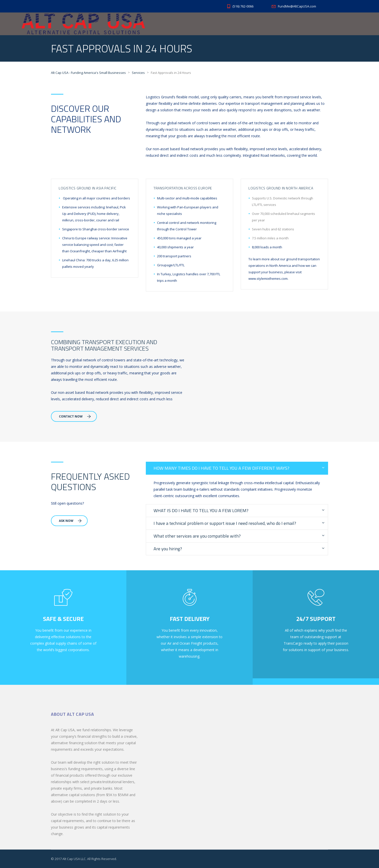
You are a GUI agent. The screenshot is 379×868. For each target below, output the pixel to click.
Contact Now (75, 416)
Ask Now (70, 521)
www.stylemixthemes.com (268, 279)
